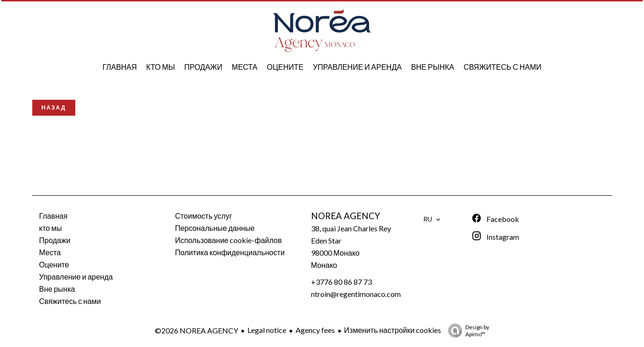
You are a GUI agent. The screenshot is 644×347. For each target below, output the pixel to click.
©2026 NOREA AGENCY (196, 330)
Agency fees (315, 330)
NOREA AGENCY (346, 216)
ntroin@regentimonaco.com (356, 294)
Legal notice (267, 330)
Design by (466, 331)
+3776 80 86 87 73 (341, 282)
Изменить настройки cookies (393, 330)
